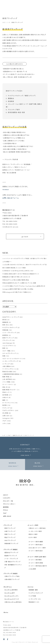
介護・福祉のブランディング (12, 562)
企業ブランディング (10, 531)
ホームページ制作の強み (36, 545)
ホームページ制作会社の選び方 (38, 566)
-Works (6, 612)
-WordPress (7, 587)
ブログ (4, 421)
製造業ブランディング (11, 556)
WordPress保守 (10, 593)
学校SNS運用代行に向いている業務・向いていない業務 (19, 283)
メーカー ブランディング (11, 559)
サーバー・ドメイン (8, 384)
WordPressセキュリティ (12, 596)
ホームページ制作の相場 (36, 563)
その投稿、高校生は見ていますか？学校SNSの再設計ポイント (21, 274)
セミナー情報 (6, 351)
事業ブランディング (10, 534)
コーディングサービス (35, 599)
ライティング (6, 408)
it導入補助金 (7, 366)
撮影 (4, 400)
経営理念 (5, 335)
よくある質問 (32, 569)
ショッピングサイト (8, 346)
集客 (4, 348)
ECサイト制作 (33, 537)
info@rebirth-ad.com (10, 227)
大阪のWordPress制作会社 (13, 602)
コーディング (6, 364)
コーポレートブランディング (10, 361)
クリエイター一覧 (8, 501)
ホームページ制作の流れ (36, 551)
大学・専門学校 (7, 379)
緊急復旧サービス (34, 602)
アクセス (5, 510)
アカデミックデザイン (9, 410)
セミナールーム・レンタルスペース (12, 359)
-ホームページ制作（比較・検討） (37, 557)
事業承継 (5, 330)
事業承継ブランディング (11, 543)
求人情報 (5, 413)
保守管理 (5, 395)
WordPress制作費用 (11, 590)
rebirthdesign (7, 343)
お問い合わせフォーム (11, 198)
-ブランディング (8, 525)
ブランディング (7, 340)
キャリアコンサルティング (10, 327)
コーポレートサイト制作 (35, 531)
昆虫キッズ (6, 392)
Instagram (6, 418)
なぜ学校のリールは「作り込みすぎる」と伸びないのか (18, 271)
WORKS (6, 190)
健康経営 (5, 322)
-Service (30, 587)
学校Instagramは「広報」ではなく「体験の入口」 (17, 292)
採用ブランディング (17, 22)
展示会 (5, 320)
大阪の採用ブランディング (12, 579)
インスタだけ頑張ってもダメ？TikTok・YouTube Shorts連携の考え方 (24, 286)
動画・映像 (6, 377)
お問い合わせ (7, 516)
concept (7, 498)
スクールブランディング (9, 353)
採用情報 (6, 507)
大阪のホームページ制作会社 (37, 528)
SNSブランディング (10, 540)
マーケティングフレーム (9, 369)
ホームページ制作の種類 (36, 542)
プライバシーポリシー (9, 504)
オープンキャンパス (8, 403)
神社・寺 (5, 387)
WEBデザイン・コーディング (11, 317)
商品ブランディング (10, 537)
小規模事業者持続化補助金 (11, 374)
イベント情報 (6, 382)
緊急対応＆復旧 (7, 372)
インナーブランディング (9, 333)
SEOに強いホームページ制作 (37, 548)
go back (32, 236)
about (6, 495)
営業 (4, 356)
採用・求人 (6, 325)
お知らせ (5, 397)
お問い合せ (6, 416)
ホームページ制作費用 (35, 560)
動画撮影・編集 (33, 590)
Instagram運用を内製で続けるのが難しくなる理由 (18, 289)
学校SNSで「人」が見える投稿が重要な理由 (16, 280)
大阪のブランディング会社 (12, 576)
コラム (4, 423)
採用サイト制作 (33, 534)
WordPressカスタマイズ (12, 599)
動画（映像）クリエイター (10, 390)
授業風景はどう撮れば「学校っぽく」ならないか (16, 277)
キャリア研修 (32, 596)
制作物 (5, 405)
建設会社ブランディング (11, 552)
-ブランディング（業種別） (11, 549)
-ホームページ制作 (33, 525)
